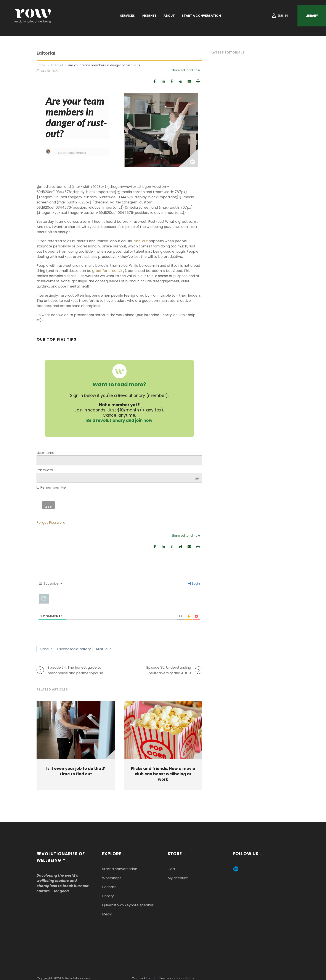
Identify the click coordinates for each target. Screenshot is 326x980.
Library (312, 16)
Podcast (109, 887)
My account (178, 878)
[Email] (189, 81)
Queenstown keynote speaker (128, 905)
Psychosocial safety (74, 649)
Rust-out (104, 649)
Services (127, 16)
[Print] (198, 81)
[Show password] (196, 478)
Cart (172, 869)
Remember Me (51, 487)
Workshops (112, 878)
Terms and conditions (177, 978)
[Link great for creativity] (108, 271)
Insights (149, 16)
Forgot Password (51, 523)
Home (41, 65)
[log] (119, 460)
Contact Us (141, 978)
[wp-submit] (48, 505)
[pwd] (119, 478)
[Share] (155, 81)
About (169, 16)
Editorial (57, 65)
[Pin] (172, 81)
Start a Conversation (201, 16)
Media (107, 914)
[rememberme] (38, 487)
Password (45, 470)
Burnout (45, 649)
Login (194, 583)
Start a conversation (120, 869)
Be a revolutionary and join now (119, 420)
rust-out (141, 241)
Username (45, 453)
